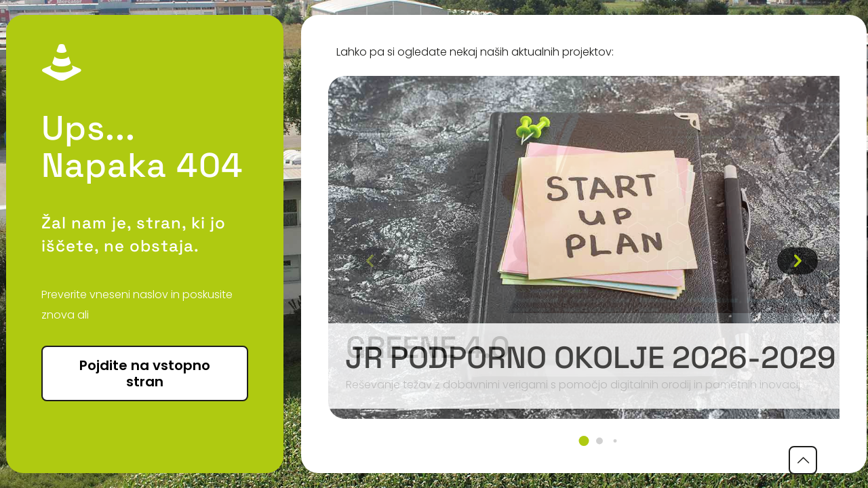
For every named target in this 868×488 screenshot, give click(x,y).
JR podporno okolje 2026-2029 (591, 358)
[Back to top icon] (803, 460)
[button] (584, 441)
